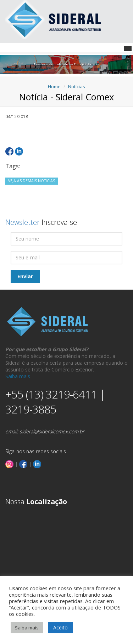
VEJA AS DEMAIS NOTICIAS (32, 181)
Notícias (77, 86)
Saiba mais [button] (27, 628)
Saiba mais (18, 376)
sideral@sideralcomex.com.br (52, 431)
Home (54, 86)
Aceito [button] (60, 627)
